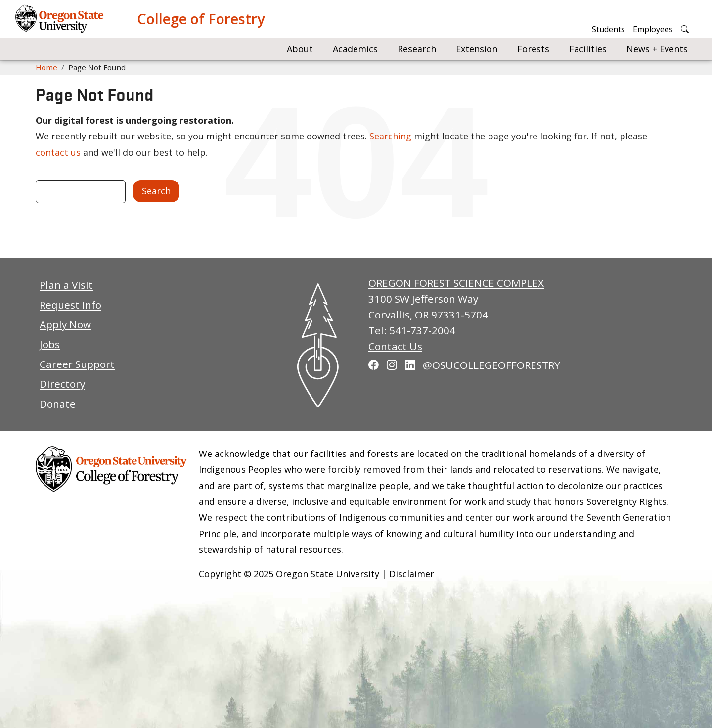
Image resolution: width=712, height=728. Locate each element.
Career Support (77, 364)
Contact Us (395, 346)
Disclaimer (412, 574)
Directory (62, 384)
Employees (653, 29)
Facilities (588, 49)
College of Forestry (201, 19)
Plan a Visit (66, 285)
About (300, 49)
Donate (58, 404)
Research (417, 49)
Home (46, 67)
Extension (477, 49)
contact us (58, 152)
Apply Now (65, 324)
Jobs (50, 344)
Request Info (70, 305)
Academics (355, 49)
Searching (390, 136)
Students (608, 29)
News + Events (657, 49)
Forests (533, 49)
